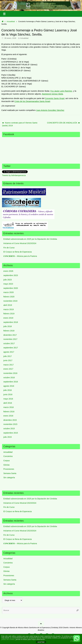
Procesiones (9, 469)
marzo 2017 (9, 365)
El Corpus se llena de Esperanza (18, 252)
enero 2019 (8, 318)
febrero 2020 (9, 297)
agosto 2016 (9, 386)
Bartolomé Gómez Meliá (53, 94)
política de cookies (8, 639)
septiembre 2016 (11, 382)
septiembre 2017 (11, 348)
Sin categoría (9, 478)
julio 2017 (8, 356)
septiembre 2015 (11, 433)
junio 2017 (8, 360)
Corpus (6, 461)
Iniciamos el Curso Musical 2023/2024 (20, 243)
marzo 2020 (9, 292)
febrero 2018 (9, 331)
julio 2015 (8, 437)
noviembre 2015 (10, 424)
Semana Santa (10, 473)
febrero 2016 (9, 412)
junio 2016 (8, 394)
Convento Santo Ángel (55, 98)
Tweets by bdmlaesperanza (14, 175)
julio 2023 (8, 280)
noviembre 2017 (10, 339)
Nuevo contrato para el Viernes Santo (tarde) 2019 (20, 124)
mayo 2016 (8, 399)
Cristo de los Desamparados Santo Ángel (32, 101)
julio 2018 (8, 326)
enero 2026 (8, 271)
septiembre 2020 (11, 288)
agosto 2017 (9, 352)
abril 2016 (8, 403)
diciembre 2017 (10, 335)
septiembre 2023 (11, 275)
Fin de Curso (9, 248)
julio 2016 (8, 390)
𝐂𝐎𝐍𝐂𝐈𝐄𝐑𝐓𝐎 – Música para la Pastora (20, 256)
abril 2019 (8, 305)
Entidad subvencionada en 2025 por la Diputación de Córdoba (30, 239)
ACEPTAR (41, 642)
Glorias (6, 465)
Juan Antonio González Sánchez (50, 110)
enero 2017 (8, 369)
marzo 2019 (9, 309)
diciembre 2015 (10, 420)
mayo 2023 (8, 284)
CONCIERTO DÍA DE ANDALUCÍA (63, 123)
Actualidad (11, 21)
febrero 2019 (9, 314)
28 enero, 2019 (10, 38)
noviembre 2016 (10, 373)
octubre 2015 (9, 429)
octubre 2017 (9, 343)
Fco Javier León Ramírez (61, 91)
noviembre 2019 (10, 301)
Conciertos (8, 456)
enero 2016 (8, 416)
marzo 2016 (9, 407)
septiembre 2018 (11, 322)
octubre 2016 (9, 378)
